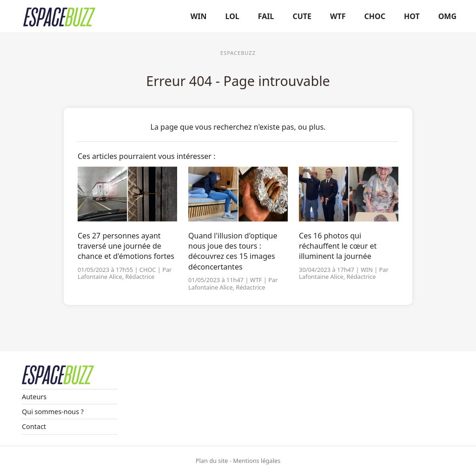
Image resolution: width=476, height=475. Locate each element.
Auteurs (34, 397)
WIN (199, 16)
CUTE (302, 16)
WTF (338, 16)
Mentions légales (257, 461)
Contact (34, 426)
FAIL (266, 16)
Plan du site (212, 461)
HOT (412, 16)
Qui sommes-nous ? (53, 412)
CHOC (375, 16)
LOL (232, 16)
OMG (447, 16)
